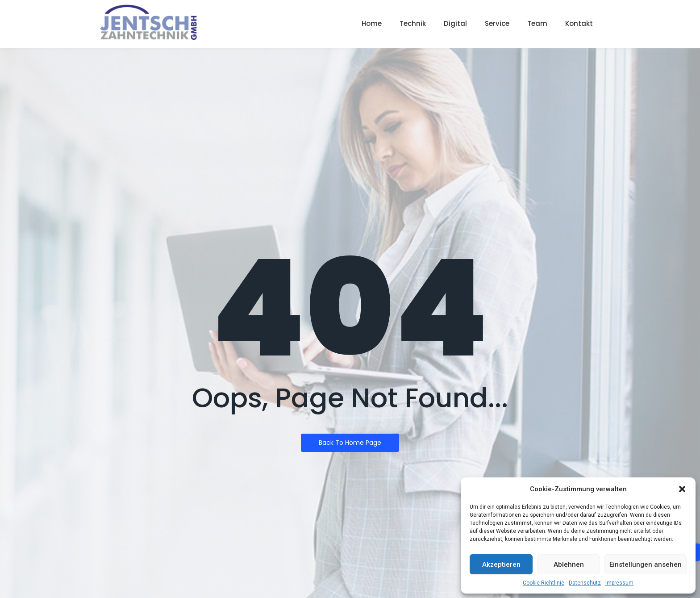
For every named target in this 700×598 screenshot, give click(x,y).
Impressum (619, 583)
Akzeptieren (501, 565)
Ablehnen (569, 565)
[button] (682, 489)
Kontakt (579, 23)
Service (497, 23)
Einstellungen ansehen (646, 565)
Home (372, 23)
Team (537, 23)
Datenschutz (585, 583)
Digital (455, 23)
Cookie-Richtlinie (544, 583)
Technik (413, 23)
